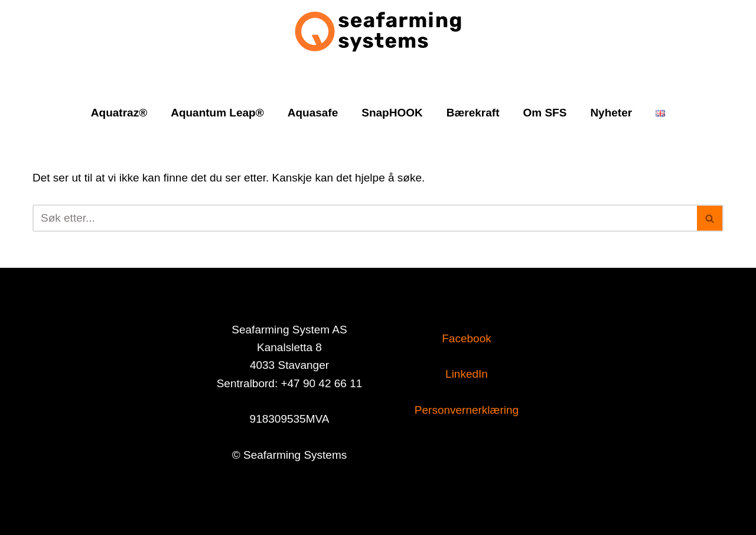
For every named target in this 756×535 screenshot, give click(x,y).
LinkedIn (467, 374)
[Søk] (365, 218)
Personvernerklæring (467, 410)
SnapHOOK (392, 113)
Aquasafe (313, 113)
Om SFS (545, 113)
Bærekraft (473, 113)
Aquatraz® (119, 113)
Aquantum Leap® (217, 113)
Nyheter (611, 113)
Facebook (466, 338)
